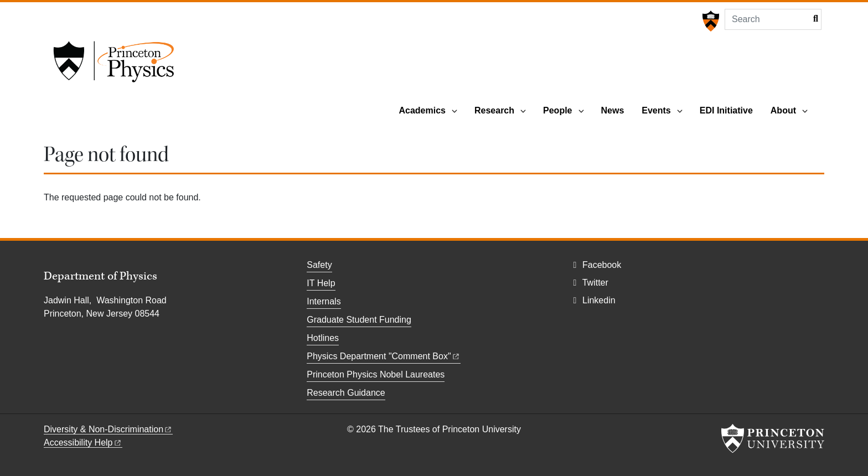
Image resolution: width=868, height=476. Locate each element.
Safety (319, 265)
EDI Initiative (726, 110)
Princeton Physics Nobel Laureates (376, 374)
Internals (324, 301)
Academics (422, 110)
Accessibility (83, 443)
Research (494, 110)
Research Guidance (346, 393)
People (557, 110)
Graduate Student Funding (359, 320)
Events (656, 110)
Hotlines (323, 338)
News (613, 110)
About (783, 110)
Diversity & (108, 429)
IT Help (321, 283)
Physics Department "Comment (383, 356)
